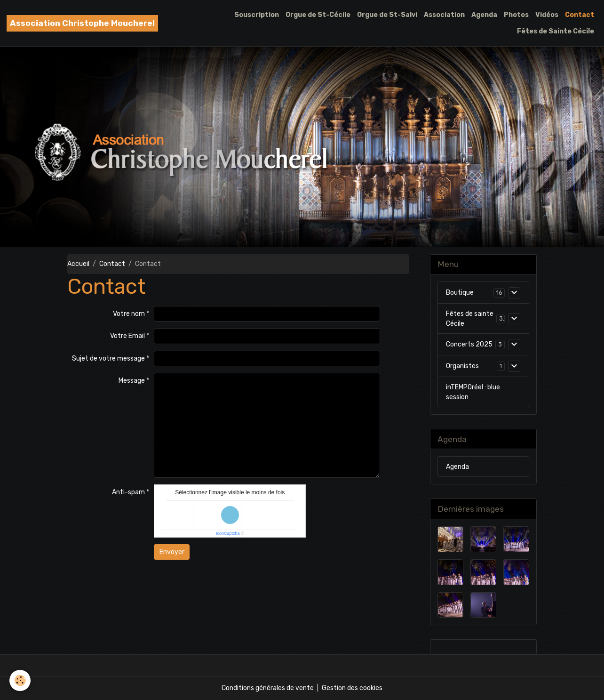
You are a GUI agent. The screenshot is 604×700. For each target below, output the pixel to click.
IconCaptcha (228, 533)
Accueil (78, 264)
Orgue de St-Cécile (318, 15)
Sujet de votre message (108, 358)
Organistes (462, 366)
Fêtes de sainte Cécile (470, 319)
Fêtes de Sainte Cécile (556, 31)
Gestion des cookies (352, 688)
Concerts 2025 (469, 344)
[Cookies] (20, 680)
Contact (580, 15)
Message (132, 381)
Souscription (257, 15)
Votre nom (129, 314)
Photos (516, 15)
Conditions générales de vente (268, 688)
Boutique (460, 293)
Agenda (484, 15)
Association (444, 15)
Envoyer (172, 552)
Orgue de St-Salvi (387, 15)
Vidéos (547, 15)
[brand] (82, 23)
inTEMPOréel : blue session (473, 392)
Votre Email (127, 336)
